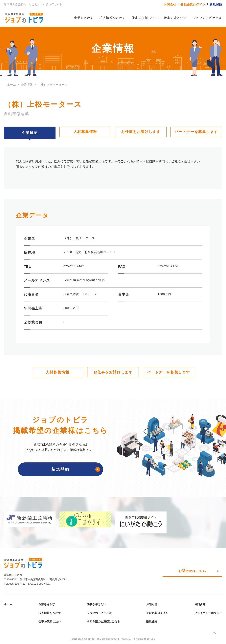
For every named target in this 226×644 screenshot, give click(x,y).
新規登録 (216, 4)
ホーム (8, 604)
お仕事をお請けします (141, 132)
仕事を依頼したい (145, 18)
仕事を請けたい (175, 18)
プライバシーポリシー (208, 613)
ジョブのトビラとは (207, 18)
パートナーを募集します (196, 132)
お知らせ (152, 604)
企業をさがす (84, 18)
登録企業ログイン (193, 4)
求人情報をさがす (113, 18)
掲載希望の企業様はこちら (103, 621)
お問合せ (170, 4)
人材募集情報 (85, 132)
